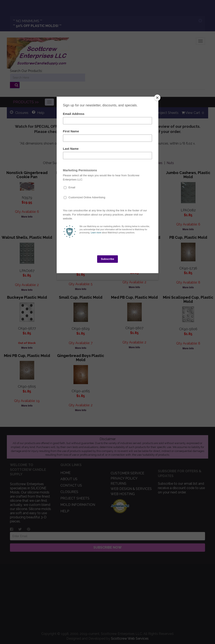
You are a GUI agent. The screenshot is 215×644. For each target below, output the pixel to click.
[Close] (157, 98)
